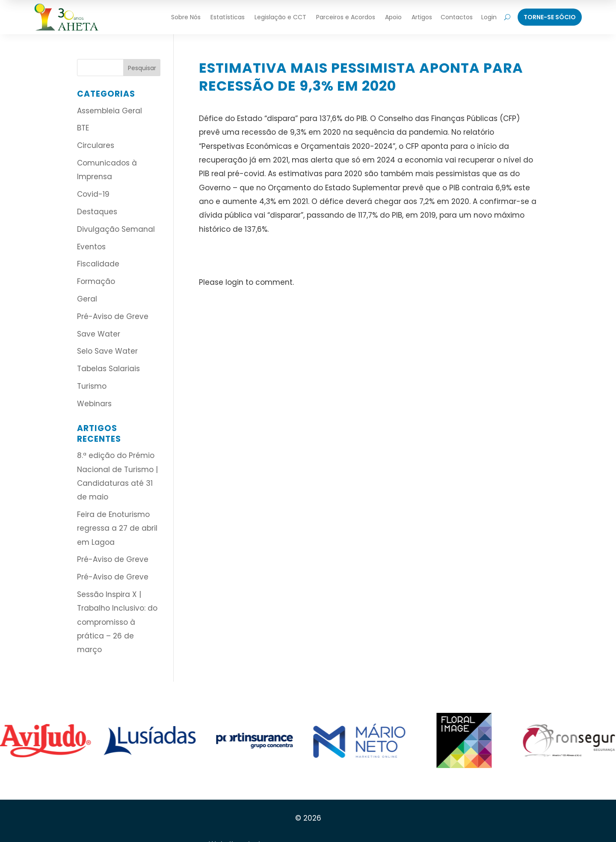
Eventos (91, 247)
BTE (83, 128)
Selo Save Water (107, 351)
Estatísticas (228, 17)
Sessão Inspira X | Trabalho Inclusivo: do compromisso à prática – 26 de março (117, 622)
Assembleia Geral (110, 111)
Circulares (96, 145)
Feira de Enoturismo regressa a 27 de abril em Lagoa (117, 528)
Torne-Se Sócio (550, 17)
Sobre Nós (186, 17)
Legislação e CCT (280, 17)
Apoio (393, 17)
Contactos (457, 17)
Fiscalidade (98, 264)
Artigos (422, 17)
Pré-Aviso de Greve (113, 316)
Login (489, 17)
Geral (87, 299)
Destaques (97, 212)
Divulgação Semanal (116, 229)
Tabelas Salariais (108, 369)
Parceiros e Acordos (346, 17)
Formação (96, 281)
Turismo (92, 386)
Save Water (99, 334)
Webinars (94, 404)
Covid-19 (93, 194)
